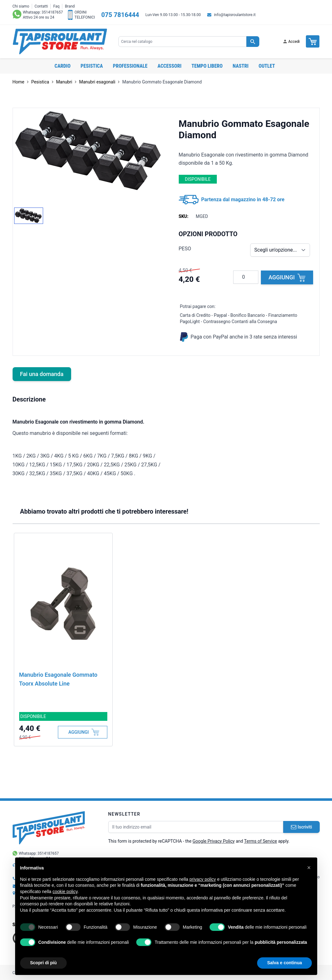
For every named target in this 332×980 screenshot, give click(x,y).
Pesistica (92, 66)
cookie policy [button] (65, 892)
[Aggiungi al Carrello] (83, 732)
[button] (309, 868)
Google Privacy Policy (214, 841)
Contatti (41, 6)
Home (19, 82)
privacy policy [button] (203, 879)
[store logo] (60, 42)
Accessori (170, 66)
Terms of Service (261, 841)
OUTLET (267, 66)
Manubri (64, 82)
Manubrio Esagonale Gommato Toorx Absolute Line (58, 679)
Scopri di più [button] (44, 963)
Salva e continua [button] (284, 963)
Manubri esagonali (97, 82)
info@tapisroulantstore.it (235, 15)
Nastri (240, 66)
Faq (56, 6)
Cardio (62, 66)
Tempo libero (207, 66)
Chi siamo (21, 6)
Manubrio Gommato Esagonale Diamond (162, 82)
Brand (70, 6)
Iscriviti (301, 827)
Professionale (130, 66)
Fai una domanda (42, 374)
